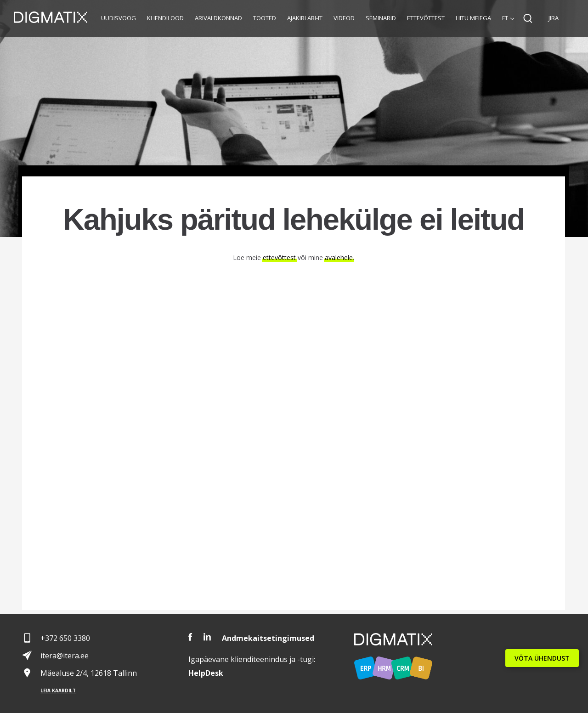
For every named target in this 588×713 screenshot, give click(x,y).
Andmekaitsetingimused (268, 638)
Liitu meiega (473, 18)
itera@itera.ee (65, 656)
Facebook (190, 637)
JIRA (554, 18)
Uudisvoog (119, 18)
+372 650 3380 (65, 638)
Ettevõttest (426, 18)
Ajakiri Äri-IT (305, 18)
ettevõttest (279, 257)
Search (528, 18)
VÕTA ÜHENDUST (542, 658)
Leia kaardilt (58, 690)
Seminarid (381, 18)
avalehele (339, 257)
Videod (344, 18)
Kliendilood (165, 18)
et (505, 18)
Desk (206, 673)
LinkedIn (207, 637)
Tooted (265, 18)
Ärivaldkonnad (218, 18)
